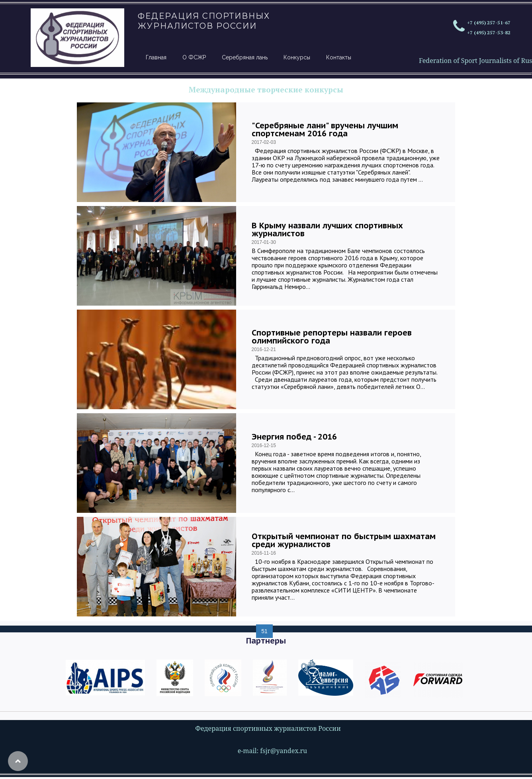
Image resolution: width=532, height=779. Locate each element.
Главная (156, 57)
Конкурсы (297, 57)
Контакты (339, 57)
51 (264, 631)
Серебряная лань (245, 57)
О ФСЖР (194, 57)
